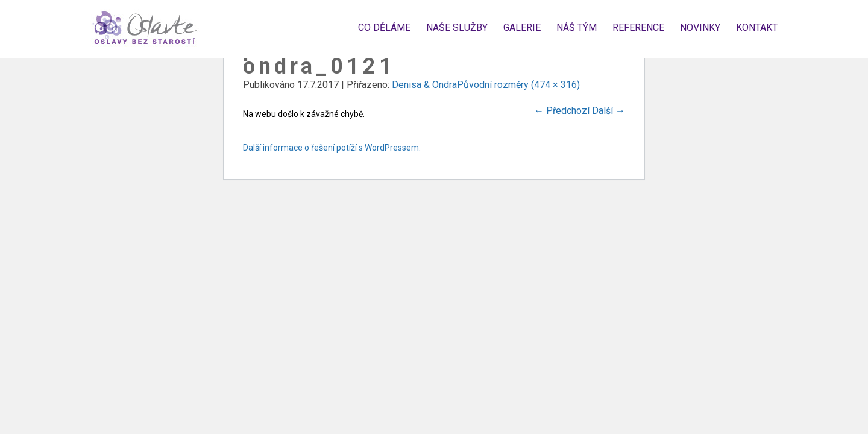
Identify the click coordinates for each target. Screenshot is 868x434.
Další (609, 111)
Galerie (522, 27)
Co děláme (384, 27)
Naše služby (457, 27)
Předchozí (562, 111)
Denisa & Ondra (424, 85)
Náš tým (577, 27)
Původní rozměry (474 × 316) (518, 85)
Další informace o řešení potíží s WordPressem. (332, 148)
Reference (638, 27)
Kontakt (757, 27)
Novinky (700, 27)
